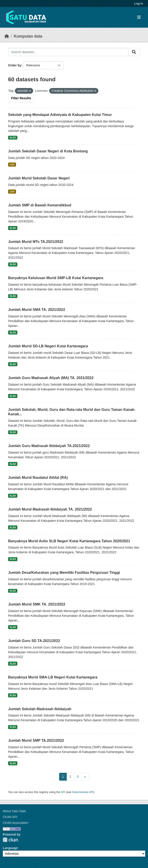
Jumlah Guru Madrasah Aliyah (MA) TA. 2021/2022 (51, 378)
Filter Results (21, 98)
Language (10, 848)
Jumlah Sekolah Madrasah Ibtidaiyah (40, 709)
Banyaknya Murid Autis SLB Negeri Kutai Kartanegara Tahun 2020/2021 (69, 541)
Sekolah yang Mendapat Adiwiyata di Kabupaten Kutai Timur (60, 115)
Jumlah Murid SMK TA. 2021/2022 (37, 604)
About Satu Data (14, 811)
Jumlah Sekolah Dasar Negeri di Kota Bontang (48, 151)
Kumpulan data (28, 36)
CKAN (10, 840)
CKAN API (10, 817)
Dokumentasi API (83, 792)
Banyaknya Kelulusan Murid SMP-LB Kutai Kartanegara (56, 278)
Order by (15, 65)
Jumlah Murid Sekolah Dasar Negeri (39, 178)
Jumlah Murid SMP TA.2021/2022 (36, 740)
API (63, 792)
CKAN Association (16, 823)
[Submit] (134, 52)
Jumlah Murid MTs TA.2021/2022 (36, 242)
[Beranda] (7, 36)
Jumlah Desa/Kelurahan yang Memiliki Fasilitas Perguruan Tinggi (64, 573)
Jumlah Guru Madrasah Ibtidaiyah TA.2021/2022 (49, 446)
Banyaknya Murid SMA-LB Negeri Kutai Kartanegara (53, 677)
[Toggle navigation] (139, 17)
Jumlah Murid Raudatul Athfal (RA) (38, 478)
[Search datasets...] (68, 52)
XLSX (13, 138)
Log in (139, 3)
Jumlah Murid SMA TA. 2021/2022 (37, 310)
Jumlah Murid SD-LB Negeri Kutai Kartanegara (48, 346)
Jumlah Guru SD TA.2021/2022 (34, 641)
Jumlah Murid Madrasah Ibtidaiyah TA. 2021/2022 (50, 509)
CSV (12, 165)
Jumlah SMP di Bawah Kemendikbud (40, 205)
